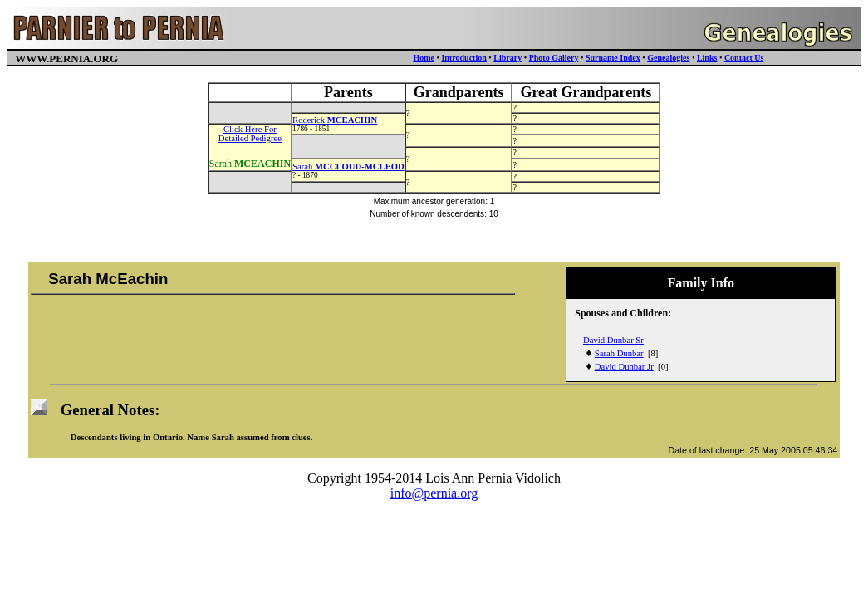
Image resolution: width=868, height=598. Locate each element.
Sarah (348, 167)
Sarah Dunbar (619, 353)
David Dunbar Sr (613, 340)
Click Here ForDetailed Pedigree (250, 134)
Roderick (335, 120)
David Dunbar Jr (624, 367)
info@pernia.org (434, 493)
